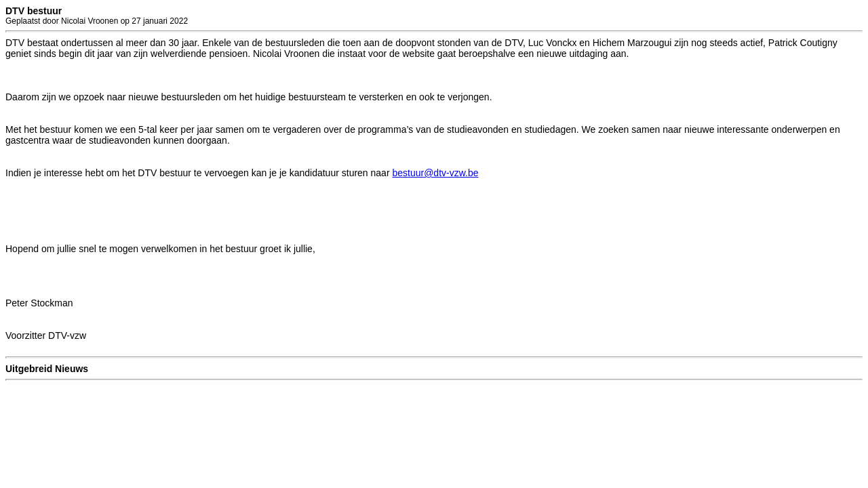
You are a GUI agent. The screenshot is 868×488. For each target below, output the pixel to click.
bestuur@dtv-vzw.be (435, 173)
